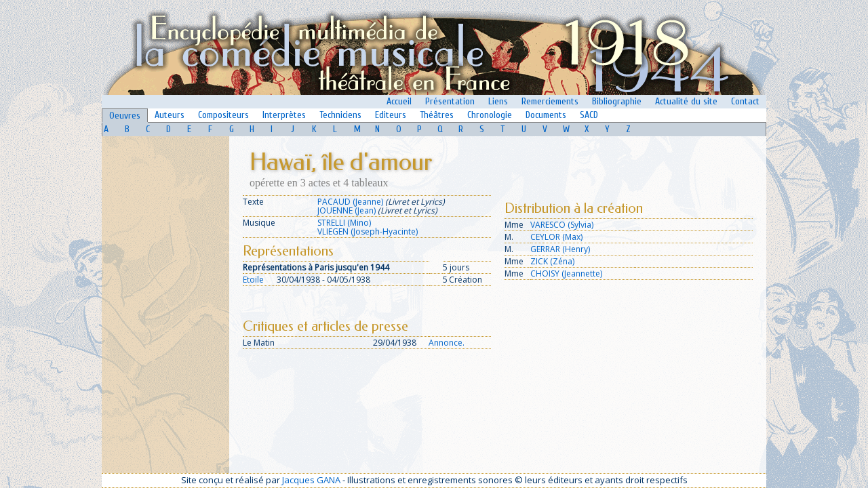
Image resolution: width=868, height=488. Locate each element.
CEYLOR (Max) (556, 237)
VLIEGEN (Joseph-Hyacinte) (368, 231)
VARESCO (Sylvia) (562, 225)
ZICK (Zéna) (552, 261)
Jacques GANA (311, 480)
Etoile (253, 280)
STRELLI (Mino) (344, 223)
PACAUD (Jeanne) (350, 202)
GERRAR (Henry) (560, 249)
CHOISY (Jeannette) (566, 273)
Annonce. (447, 343)
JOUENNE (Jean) (347, 210)
